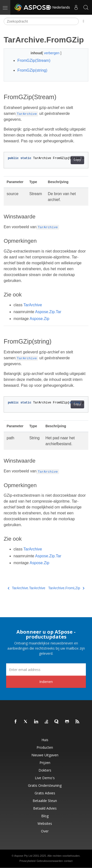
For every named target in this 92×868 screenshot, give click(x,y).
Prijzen (45, 763)
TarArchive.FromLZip (66, 588)
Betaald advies (45, 808)
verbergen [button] (52, 53)
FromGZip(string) (32, 70)
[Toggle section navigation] (84, 21)
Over (45, 831)
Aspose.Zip (39, 319)
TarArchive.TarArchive (26, 588)
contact (68, 861)
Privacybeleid (27, 861)
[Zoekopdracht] (41, 21)
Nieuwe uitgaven (45, 755)
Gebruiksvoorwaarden (50, 861)
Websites (45, 823)
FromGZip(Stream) (34, 60)
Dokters (45, 770)
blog (45, 816)
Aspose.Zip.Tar (48, 312)
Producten (45, 747)
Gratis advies (45, 793)
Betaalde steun (45, 801)
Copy (77, 160)
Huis (45, 740)
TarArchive (33, 305)
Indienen (46, 682)
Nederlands (59, 7)
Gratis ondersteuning (45, 785)
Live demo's (45, 778)
